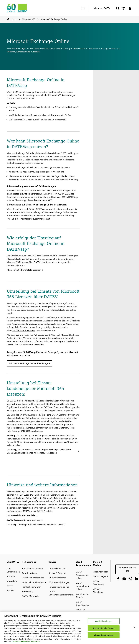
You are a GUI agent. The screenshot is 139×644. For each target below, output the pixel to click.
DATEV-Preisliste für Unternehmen (24, 520)
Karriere (10, 590)
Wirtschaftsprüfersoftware (34, 582)
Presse (10, 585)
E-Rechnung (28, 591)
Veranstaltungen (101, 572)
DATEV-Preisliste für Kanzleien (21, 515)
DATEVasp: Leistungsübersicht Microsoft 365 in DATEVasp (35, 524)
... (16, 19)
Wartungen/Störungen (59, 582)
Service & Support (57, 573)
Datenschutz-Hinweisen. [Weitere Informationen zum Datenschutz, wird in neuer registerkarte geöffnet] (21, 643)
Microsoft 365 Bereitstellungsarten (24, 270)
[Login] (130, 8)
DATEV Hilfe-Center (58, 568)
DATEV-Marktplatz (30, 596)
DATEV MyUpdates (57, 578)
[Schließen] (135, 629)
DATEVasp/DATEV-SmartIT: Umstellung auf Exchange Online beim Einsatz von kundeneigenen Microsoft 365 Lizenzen (39, 451)
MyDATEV (80, 609)
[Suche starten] (117, 8)
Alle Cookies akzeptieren (104, 636)
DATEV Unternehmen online (82, 586)
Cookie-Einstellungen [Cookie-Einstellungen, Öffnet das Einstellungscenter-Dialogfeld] (104, 622)
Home (8, 19)
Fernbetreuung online (59, 587)
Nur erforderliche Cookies (104, 629)
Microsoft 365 (29, 19)
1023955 (26, 431)
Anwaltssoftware (30, 573)
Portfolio (11, 576)
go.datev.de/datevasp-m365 (38, 200)
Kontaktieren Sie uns (127, 569)
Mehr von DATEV (102, 8)
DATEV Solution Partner (24, 330)
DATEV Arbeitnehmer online (82, 575)
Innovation (12, 581)
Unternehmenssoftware (33, 578)
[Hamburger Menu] (85, 8)
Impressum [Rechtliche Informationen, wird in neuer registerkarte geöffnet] (35, 643)
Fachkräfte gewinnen (32, 587)
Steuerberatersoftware (32, 568)
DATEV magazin (100, 576)
